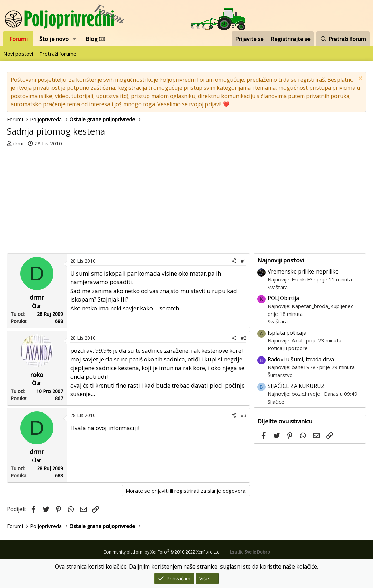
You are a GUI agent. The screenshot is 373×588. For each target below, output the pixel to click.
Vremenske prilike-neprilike (303, 271)
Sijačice (276, 402)
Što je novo (54, 39)
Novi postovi (18, 54)
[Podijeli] (234, 261)
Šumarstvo (280, 375)
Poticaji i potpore (288, 348)
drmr (18, 143)
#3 (243, 415)
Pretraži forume (58, 54)
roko (37, 375)
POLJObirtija (283, 298)
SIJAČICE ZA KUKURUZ (296, 386)
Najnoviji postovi (281, 260)
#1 (243, 261)
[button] (75, 39)
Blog (95, 39)
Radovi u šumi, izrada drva (301, 359)
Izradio (250, 552)
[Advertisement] (130, 202)
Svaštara (278, 287)
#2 (243, 338)
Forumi (18, 39)
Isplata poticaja (287, 333)
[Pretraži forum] (343, 39)
